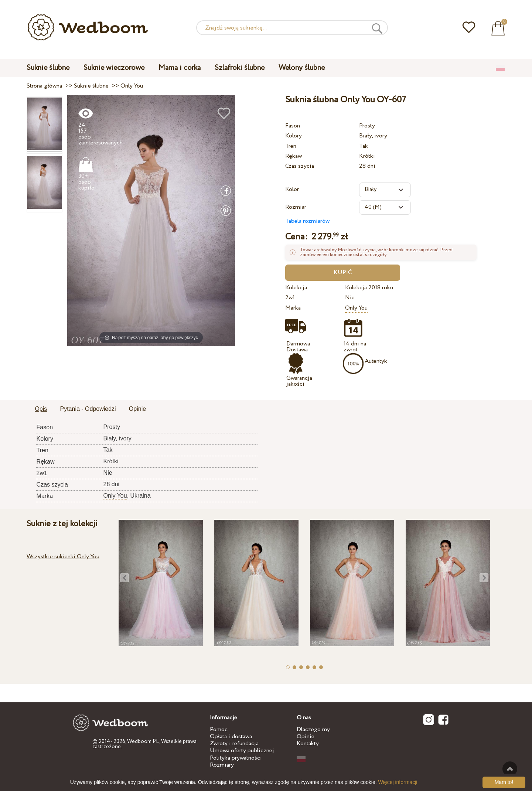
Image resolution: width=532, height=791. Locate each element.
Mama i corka (180, 68)
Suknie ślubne (48, 68)
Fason (293, 126)
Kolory (294, 136)
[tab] (41, 409)
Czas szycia (300, 166)
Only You (356, 308)
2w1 (290, 298)
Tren (291, 146)
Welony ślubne (302, 68)
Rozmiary (222, 765)
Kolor (292, 189)
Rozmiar (296, 207)
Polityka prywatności (236, 758)
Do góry (510, 769)
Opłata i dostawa (231, 737)
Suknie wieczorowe (114, 68)
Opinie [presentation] (137, 409)
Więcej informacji (398, 782)
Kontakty (308, 744)
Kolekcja (296, 288)
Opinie (306, 737)
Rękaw (294, 156)
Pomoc (219, 729)
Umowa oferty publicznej (242, 751)
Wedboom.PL (143, 741)
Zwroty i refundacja (234, 744)
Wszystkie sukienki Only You (63, 557)
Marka (293, 308)
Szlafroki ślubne (240, 68)
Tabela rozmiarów (307, 221)
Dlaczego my (313, 729)
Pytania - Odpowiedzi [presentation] (88, 409)
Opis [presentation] (41, 409)
